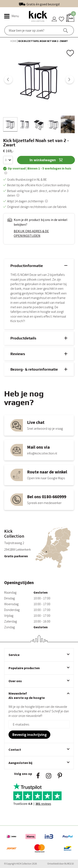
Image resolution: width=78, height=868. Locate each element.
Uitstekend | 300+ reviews (48, 4)
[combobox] (26, 30)
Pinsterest (60, 776)
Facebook (38, 776)
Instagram (49, 776)
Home (14, 41)
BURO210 (69, 864)
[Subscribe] (29, 735)
